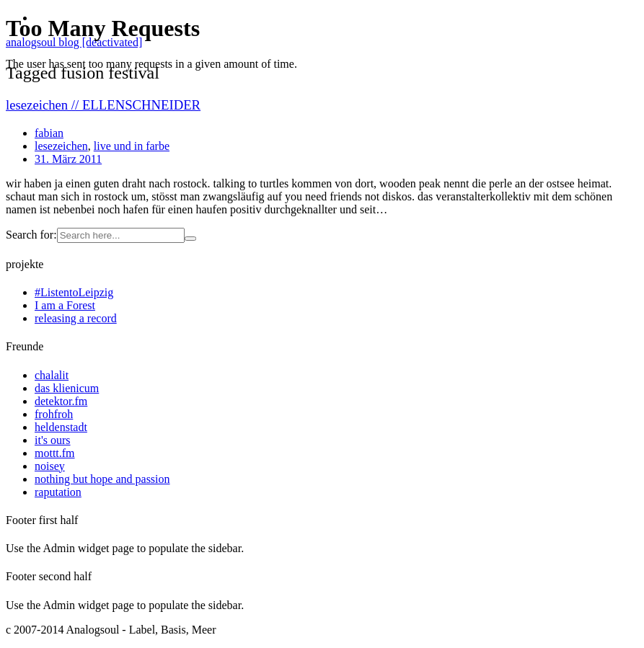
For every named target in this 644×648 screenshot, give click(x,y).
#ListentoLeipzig (74, 292)
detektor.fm (61, 401)
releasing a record (76, 318)
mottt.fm (55, 453)
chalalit (52, 375)
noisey (50, 466)
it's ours (53, 440)
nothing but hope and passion (102, 479)
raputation (58, 492)
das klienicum (67, 388)
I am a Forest (65, 305)
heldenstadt (61, 427)
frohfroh (54, 414)
